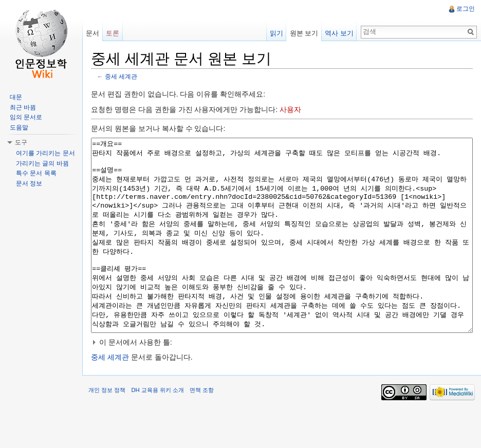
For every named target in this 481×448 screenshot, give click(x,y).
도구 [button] (21, 142)
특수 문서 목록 (36, 173)
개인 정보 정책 (107, 428)
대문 (16, 97)
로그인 (466, 9)
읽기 (276, 33)
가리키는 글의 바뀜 (42, 163)
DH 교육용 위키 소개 (157, 428)
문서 (92, 33)
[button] (282, 381)
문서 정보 (29, 183)
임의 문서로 (26, 117)
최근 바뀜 (23, 107)
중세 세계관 (121, 76)
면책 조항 (202, 428)
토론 (113, 33)
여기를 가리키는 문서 (45, 153)
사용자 (290, 109)
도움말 (19, 127)
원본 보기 (304, 33)
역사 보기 (339, 33)
